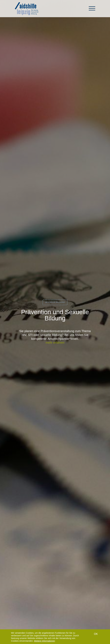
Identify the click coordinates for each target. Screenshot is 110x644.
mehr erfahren (55, 343)
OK (96, 635)
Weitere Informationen (44, 642)
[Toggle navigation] (92, 10)
